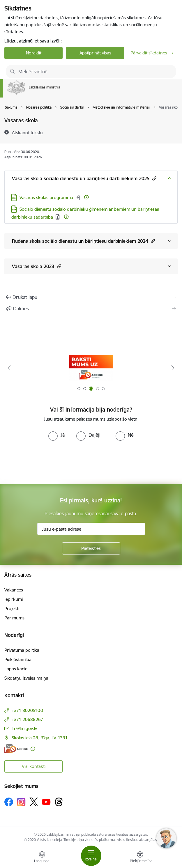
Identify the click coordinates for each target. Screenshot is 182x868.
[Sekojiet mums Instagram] (21, 802)
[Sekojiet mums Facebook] (9, 802)
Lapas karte (16, 669)
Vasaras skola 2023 (37, 266)
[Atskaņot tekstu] (27, 132)
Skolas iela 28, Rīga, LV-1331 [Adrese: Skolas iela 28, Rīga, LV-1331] (40, 738)
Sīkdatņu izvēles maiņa (26, 678)
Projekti (12, 609)
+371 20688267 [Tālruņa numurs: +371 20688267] (27, 719)
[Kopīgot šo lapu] (91, 309)
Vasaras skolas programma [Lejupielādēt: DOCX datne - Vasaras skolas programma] (46, 197)
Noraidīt (34, 53)
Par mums (14, 618)
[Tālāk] (173, 368)
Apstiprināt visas (95, 53)
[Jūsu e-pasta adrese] (91, 529)
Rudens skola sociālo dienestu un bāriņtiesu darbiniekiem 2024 (83, 241)
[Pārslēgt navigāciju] (91, 856)
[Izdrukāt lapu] (91, 297)
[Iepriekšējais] (9, 368)
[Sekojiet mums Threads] (59, 802)
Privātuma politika (22, 650)
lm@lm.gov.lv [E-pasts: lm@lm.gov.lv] (24, 728)
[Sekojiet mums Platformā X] (34, 802)
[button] (154, 178)
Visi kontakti (34, 766)
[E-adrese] (16, 749)
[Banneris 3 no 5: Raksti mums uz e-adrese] (91, 368)
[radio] (56, 435)
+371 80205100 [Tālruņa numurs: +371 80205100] (27, 710)
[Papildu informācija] (86, 197)
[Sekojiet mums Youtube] (46, 802)
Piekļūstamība (18, 659)
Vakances (14, 590)
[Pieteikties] (91, 548)
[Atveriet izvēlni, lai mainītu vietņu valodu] (42, 858)
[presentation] (49, 463)
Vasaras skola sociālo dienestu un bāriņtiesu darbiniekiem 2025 (84, 178)
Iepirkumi (14, 599)
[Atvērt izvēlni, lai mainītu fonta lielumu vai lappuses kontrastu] (140, 858)
